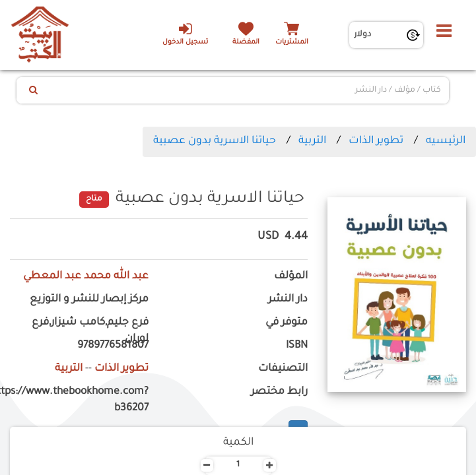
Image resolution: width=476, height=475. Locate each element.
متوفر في (287, 323)
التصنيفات (283, 369)
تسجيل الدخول (185, 34)
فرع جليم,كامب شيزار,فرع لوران (90, 331)
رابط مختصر (279, 392)
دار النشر (288, 300)
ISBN (297, 346)
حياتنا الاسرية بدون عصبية (215, 141)
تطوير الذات (376, 141)
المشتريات (292, 43)
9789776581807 (113, 346)
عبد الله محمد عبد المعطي (86, 277)
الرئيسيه (446, 141)
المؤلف (291, 277)
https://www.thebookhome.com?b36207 (79, 400)
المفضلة (246, 43)
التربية (312, 141)
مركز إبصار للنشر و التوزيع (89, 300)
